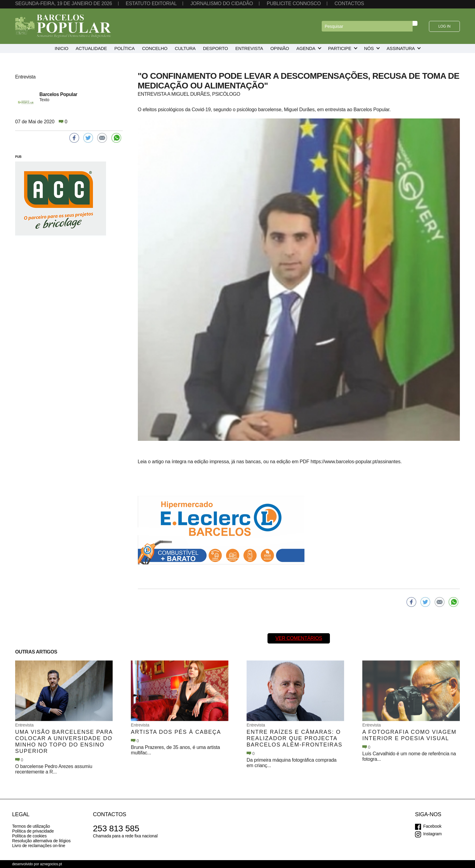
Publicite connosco (294, 3)
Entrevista (24, 725)
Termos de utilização (31, 826)
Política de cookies (29, 836)
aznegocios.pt (51, 864)
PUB (18, 157)
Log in (444, 26)
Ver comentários (299, 638)
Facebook (432, 826)
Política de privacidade (33, 831)
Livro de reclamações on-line (39, 846)
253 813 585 (116, 828)
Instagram (432, 834)
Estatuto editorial (151, 3)
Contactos (349, 3)
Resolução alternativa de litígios (41, 841)
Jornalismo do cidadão (222, 3)
